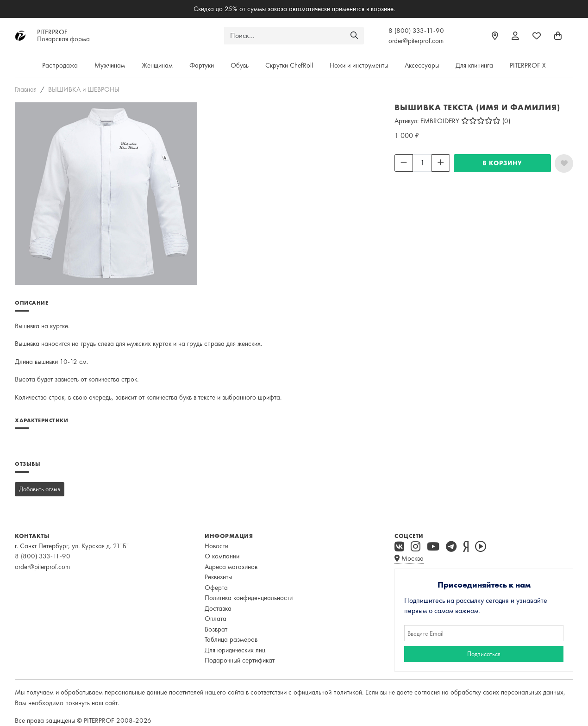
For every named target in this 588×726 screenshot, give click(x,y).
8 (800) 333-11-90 (416, 31)
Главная (26, 89)
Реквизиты (218, 577)
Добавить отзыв (40, 489)
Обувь (240, 65)
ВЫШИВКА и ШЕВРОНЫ (84, 89)
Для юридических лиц (235, 650)
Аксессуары (422, 65)
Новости (216, 546)
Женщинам (157, 65)
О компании (222, 556)
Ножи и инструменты (359, 65)
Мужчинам (110, 65)
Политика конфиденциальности (249, 598)
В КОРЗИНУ (502, 163)
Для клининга (474, 65)
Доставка (218, 608)
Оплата (216, 619)
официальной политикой (328, 692)
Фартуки (202, 65)
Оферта (216, 588)
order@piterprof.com (416, 41)
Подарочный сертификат (240, 660)
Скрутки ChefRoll (289, 65)
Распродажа (60, 65)
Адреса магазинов (231, 567)
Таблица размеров (231, 639)
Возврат (216, 629)
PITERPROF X (528, 65)
